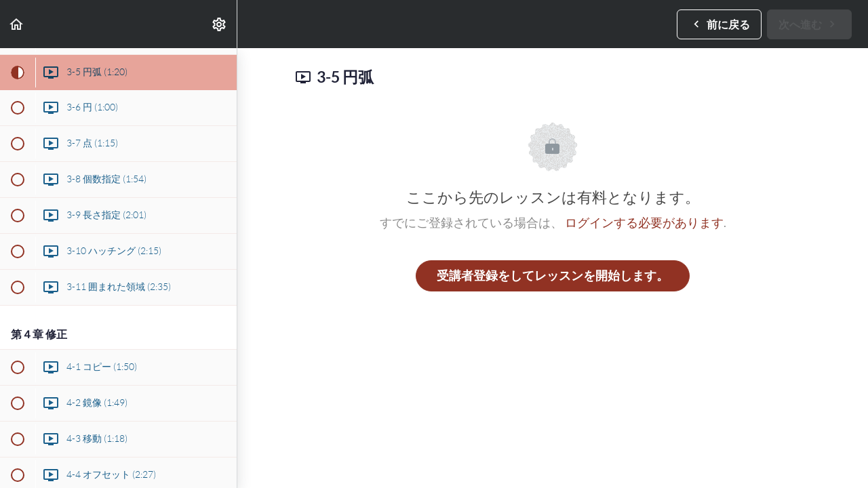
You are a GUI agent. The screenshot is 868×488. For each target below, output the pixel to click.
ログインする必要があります (644, 223)
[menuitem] (220, 24)
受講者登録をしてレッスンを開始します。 (553, 276)
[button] (17, 24)
